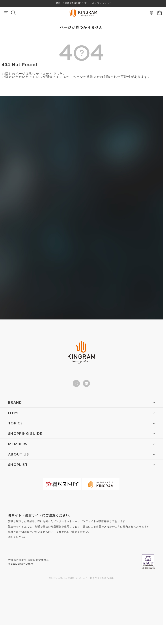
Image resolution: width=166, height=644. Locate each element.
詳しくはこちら (18, 537)
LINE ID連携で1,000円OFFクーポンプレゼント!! (83, 3)
